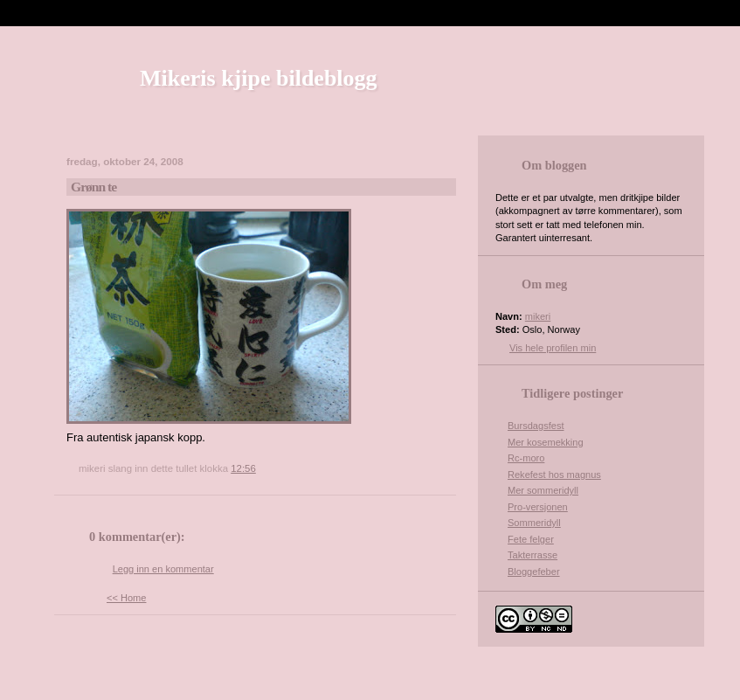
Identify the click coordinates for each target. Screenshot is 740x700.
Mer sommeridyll (543, 490)
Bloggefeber (534, 572)
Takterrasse (533, 555)
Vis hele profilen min (553, 348)
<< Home (126, 598)
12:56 (243, 468)
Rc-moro (526, 458)
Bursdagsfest (536, 426)
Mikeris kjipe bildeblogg (259, 78)
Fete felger (531, 539)
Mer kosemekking (546, 442)
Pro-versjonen (538, 507)
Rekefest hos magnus (554, 475)
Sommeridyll (534, 523)
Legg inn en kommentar (163, 569)
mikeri (538, 316)
